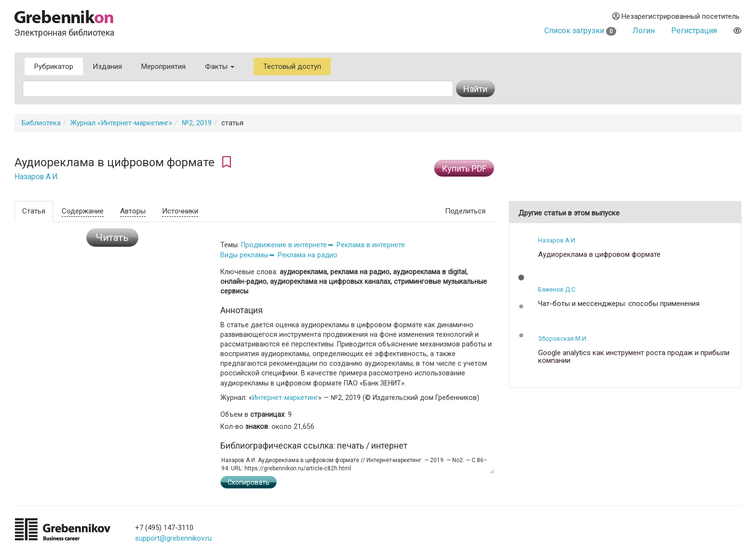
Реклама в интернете (371, 245)
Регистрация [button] (694, 31)
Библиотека (41, 123)
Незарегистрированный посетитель (676, 16)
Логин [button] (644, 31)
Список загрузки (580, 31)
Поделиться (465, 211)
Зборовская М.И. (563, 339)
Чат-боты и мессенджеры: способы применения (619, 304)
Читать (112, 238)
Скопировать (249, 482)
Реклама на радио (308, 255)
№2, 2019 (197, 123)
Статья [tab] (34, 211)
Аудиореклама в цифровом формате (599, 255)
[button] (521, 278)
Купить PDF (464, 168)
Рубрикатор (54, 66)
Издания (107, 66)
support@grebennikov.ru (173, 538)
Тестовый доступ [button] (292, 66)
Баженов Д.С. (557, 289)
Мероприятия (163, 66)
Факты (220, 66)
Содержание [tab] (83, 211)
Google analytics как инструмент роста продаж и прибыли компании (634, 357)
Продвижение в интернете (284, 245)
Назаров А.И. (37, 177)
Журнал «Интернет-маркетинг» (121, 123)
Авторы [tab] (133, 211)
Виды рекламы (244, 255)
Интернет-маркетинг (285, 398)
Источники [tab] (180, 211)
